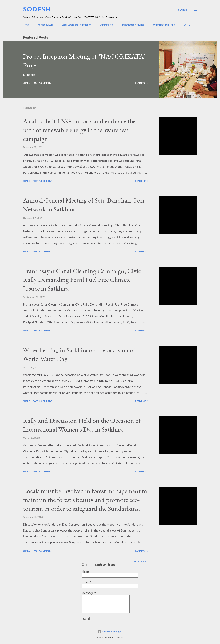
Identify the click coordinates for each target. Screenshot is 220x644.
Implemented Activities (133, 25)
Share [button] (26, 83)
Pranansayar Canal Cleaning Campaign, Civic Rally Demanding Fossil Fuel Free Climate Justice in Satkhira (82, 280)
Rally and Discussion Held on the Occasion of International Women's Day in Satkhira (82, 425)
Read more (141, 83)
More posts (141, 562)
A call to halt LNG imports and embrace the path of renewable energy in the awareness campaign (79, 130)
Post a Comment (43, 83)
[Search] (183, 10)
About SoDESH (45, 25)
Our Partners (106, 25)
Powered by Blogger (110, 632)
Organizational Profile (164, 25)
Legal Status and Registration (76, 25)
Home (26, 25)
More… (187, 25)
